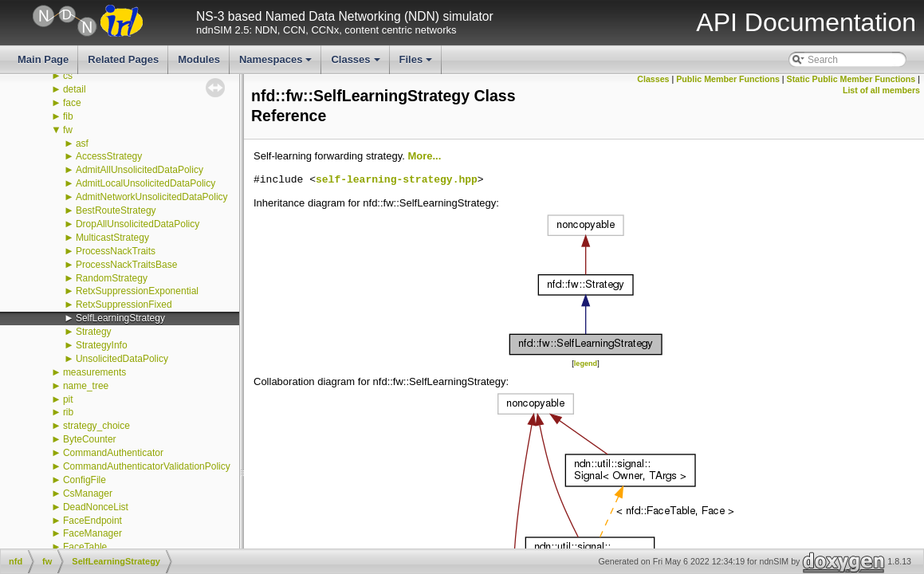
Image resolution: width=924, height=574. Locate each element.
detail (75, 89)
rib (68, 412)
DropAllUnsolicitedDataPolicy (138, 224)
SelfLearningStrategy (120, 318)
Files (417, 64)
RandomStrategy (112, 278)
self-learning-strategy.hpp (397, 180)
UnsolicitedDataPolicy (122, 359)
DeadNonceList (96, 507)
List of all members (881, 90)
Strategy (94, 332)
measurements (94, 372)
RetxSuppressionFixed (124, 305)
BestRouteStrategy (116, 210)
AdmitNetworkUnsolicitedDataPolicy (152, 197)
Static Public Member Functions (851, 79)
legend (586, 364)
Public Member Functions (728, 79)
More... (424, 156)
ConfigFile (85, 480)
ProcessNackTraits (116, 251)
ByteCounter (90, 439)
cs (68, 76)
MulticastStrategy (112, 238)
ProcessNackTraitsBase (127, 265)
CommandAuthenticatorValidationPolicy (147, 466)
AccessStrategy (109, 156)
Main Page (43, 59)
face (72, 103)
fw (68, 130)
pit (68, 399)
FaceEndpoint (92, 521)
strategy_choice (96, 426)
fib (68, 116)
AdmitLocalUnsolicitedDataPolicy (145, 183)
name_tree (86, 386)
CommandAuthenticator (113, 453)
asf (82, 143)
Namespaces (277, 64)
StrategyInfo (102, 345)
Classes (356, 64)
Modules (199, 59)
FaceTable (85, 547)
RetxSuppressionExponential (137, 291)
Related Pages (123, 59)
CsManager (88, 493)
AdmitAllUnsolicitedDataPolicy (140, 170)
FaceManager (92, 533)
